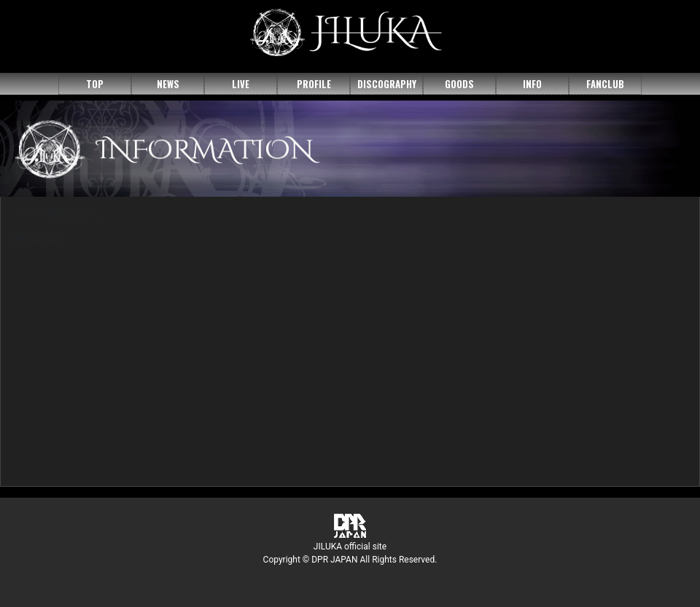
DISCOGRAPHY (387, 84)
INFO (532, 84)
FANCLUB (605, 84)
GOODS (459, 84)
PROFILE (314, 84)
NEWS (168, 84)
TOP (95, 84)
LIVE (241, 84)
